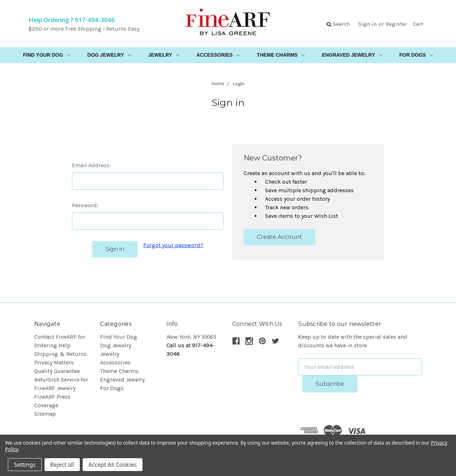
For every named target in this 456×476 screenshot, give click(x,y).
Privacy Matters (54, 362)
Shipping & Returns (60, 354)
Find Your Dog (47, 55)
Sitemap (45, 414)
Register (397, 24)
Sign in (367, 24)
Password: (85, 205)
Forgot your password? (173, 245)
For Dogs (416, 55)
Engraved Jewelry (352, 55)
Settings (25, 465)
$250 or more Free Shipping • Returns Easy (84, 29)
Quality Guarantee (57, 371)
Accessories (218, 55)
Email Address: (91, 165)
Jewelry (164, 55)
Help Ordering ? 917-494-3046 (72, 20)
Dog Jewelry (109, 55)
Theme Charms (281, 55)
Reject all (62, 465)
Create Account (279, 237)
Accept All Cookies (113, 465)
